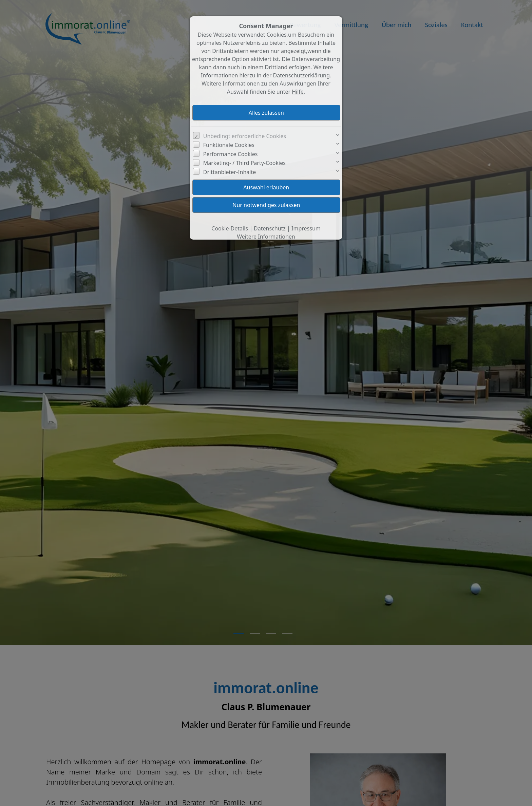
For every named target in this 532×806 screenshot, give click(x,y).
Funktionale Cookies (229, 145)
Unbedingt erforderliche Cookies (245, 136)
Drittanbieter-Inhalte (230, 172)
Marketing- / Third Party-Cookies (244, 163)
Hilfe (298, 92)
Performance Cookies (231, 154)
